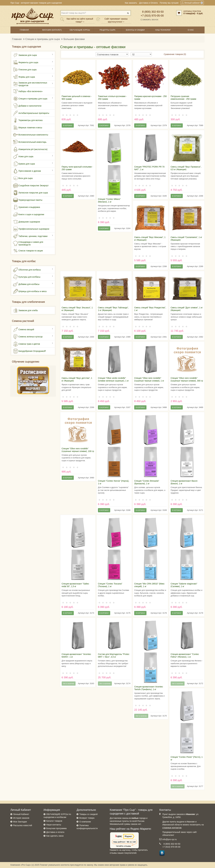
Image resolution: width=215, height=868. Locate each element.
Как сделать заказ (55, 836)
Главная (17, 39)
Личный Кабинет (21, 814)
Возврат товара (87, 818)
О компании (85, 822)
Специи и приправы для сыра (43, 39)
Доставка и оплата (55, 832)
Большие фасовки (74, 39)
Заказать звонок (149, 20)
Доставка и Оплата (148, 3)
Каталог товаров (54, 821)
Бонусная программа (56, 828)
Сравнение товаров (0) (175, 54)
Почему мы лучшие (169, 3)
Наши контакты (54, 825)
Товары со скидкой (88, 814)
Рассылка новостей (23, 825)
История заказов (21, 818)
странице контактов (172, 828)
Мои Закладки (20, 822)
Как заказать (131, 3)
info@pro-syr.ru (169, 839)
